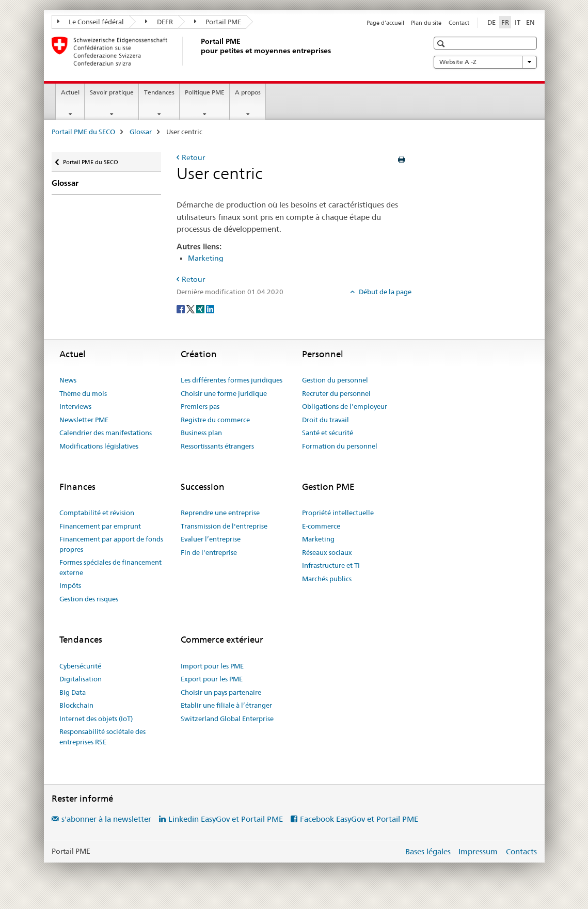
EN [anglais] (530, 22)
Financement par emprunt (100, 526)
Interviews (75, 406)
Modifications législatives (99, 446)
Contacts (521, 851)
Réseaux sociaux (327, 552)
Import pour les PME (212, 666)
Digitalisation (81, 679)
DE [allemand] (491, 22)
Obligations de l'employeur (345, 406)
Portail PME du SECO (83, 132)
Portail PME (218, 22)
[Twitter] (191, 309)
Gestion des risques (89, 599)
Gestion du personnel (335, 380)
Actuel (70, 92)
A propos (248, 92)
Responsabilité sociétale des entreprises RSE (102, 737)
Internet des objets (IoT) (96, 719)
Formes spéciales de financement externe (110, 567)
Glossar (141, 132)
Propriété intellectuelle (338, 513)
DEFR (159, 22)
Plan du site (426, 23)
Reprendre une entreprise (220, 513)
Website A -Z (485, 62)
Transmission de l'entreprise (224, 526)
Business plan (201, 433)
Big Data (73, 692)
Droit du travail (325, 420)
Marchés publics (327, 579)
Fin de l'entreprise (209, 552)
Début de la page (384, 292)
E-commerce (321, 526)
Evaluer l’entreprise (211, 539)
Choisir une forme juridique (224, 393)
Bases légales (428, 851)
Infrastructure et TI (331, 565)
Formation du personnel (340, 446)
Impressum (478, 851)
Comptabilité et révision (97, 513)
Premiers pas (200, 406)
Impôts (70, 585)
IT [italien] (518, 22)
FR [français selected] (505, 22)
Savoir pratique (112, 92)
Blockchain (76, 705)
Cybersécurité (80, 666)
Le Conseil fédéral (91, 22)
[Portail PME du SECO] (199, 51)
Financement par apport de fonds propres (111, 544)
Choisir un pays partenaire (221, 692)
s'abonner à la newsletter (106, 819)
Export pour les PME (212, 679)
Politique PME (205, 92)
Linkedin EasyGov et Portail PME (226, 819)
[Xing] (201, 309)
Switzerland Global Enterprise (227, 719)
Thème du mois (83, 393)
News (68, 380)
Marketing (206, 258)
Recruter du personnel (336, 393)
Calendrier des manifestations (106, 433)
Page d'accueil (385, 23)
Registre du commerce (215, 420)
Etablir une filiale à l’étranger (226, 705)
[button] (442, 44)
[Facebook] (181, 309)
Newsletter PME (84, 420)
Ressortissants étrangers (217, 446)
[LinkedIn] (210, 309)
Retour (193, 157)
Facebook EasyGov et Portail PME (359, 819)
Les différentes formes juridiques (232, 380)
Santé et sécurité (328, 433)
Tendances (159, 92)
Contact (459, 23)
